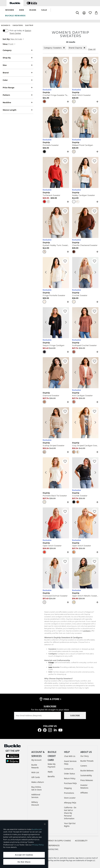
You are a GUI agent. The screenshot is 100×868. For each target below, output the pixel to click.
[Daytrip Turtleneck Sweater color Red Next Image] (66, 173)
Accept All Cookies (24, 855)
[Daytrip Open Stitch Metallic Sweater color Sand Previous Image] (75, 573)
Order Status (69, 774)
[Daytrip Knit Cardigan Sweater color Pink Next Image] (95, 373)
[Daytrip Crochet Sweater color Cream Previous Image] (75, 273)
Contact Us (69, 769)
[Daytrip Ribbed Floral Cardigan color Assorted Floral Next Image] (95, 122)
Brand (18, 73)
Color (18, 80)
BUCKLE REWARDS (15, 16)
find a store (52, 699)
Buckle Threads (87, 761)
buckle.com (37, 829)
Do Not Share (24, 862)
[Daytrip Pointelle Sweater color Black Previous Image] (46, 122)
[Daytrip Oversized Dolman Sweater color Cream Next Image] (66, 573)
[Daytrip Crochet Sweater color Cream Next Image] (95, 273)
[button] (10, 10)
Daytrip (29, 25)
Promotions (69, 793)
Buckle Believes (87, 771)
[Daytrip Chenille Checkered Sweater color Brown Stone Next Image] (95, 222)
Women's (6, 25)
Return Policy (70, 778)
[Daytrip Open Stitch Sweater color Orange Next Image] (95, 523)
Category (18, 50)
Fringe (51, 662)
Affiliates (84, 793)
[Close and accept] (45, 824)
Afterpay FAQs (70, 803)
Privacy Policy (38, 845)
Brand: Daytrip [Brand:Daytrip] (77, 48)
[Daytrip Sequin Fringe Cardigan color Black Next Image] (66, 323)
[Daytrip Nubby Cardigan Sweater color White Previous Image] (75, 173)
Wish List (35, 772)
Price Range (18, 88)
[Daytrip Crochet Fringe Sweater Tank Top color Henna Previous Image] (46, 72)
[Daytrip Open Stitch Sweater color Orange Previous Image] (75, 523)
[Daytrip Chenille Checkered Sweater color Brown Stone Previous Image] (75, 222)
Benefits (51, 776)
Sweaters (18, 25)
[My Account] (84, 13)
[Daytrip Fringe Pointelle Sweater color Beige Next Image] (66, 273)
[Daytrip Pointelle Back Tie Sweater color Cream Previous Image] (46, 473)
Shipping (68, 788)
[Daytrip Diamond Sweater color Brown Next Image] (66, 373)
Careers (84, 766)
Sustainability (86, 775)
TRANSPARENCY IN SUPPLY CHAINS (56, 841)
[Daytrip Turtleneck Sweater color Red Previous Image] (46, 173)
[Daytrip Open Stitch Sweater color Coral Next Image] (66, 523)
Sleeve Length (18, 110)
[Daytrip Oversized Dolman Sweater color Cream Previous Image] (46, 573)
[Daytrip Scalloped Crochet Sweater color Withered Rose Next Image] (95, 323)
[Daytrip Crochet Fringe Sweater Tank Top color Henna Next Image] (66, 72)
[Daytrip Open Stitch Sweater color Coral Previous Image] (46, 523)
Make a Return (38, 782)
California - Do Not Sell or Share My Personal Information (70, 813)
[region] (24, 844)
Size (18, 65)
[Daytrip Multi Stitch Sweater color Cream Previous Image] (75, 72)
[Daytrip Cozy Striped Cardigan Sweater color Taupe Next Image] (95, 423)
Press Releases (87, 780)
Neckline (18, 103)
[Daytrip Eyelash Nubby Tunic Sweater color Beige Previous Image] (46, 222)
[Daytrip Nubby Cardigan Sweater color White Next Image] (95, 173)
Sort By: (6, 39)
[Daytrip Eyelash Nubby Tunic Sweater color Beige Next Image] (66, 222)
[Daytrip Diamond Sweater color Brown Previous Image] (46, 373)
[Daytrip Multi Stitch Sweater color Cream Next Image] (95, 72)
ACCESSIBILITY (81, 841)
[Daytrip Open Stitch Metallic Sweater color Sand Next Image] (95, 573)
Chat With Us (70, 756)
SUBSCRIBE (75, 715)
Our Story (85, 756)
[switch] (6, 31)
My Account (36, 760)
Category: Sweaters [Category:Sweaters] (55, 48)
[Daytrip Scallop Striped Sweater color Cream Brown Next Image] (66, 423)
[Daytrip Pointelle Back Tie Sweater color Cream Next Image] (66, 473)
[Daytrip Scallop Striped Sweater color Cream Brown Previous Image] (46, 423)
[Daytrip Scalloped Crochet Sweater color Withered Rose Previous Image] (75, 323)
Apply (50, 772)
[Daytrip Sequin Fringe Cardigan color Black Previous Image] (46, 323)
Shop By (18, 58)
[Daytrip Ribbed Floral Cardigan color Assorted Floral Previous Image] (75, 122)
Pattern (18, 95)
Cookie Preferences (50, 845)
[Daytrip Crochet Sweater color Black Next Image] (95, 473)
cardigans (87, 631)
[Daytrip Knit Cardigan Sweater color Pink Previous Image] (75, 373)
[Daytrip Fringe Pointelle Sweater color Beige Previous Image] (46, 273)
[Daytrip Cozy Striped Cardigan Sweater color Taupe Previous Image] (75, 423)
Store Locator (70, 798)
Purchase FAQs (70, 783)
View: (5, 44)
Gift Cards (36, 777)
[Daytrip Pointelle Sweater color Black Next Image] (66, 122)
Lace (50, 667)
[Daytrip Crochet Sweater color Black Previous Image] (75, 473)
